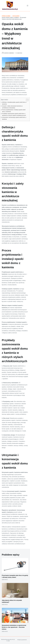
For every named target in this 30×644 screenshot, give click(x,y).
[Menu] (28, 6)
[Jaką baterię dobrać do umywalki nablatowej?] (15, 590)
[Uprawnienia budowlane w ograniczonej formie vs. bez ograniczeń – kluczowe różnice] (15, 615)
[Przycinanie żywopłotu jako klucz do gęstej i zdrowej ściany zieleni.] (15, 565)
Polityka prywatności (22, 640)
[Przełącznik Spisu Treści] (27, 100)
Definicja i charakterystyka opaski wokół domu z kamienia (14, 103)
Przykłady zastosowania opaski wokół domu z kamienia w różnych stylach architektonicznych (14, 115)
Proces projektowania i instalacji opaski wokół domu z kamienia (14, 111)
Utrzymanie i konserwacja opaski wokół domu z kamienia (14, 118)
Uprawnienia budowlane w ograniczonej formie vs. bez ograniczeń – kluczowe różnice (14, 627)
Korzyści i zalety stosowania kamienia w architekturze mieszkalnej (12, 107)
